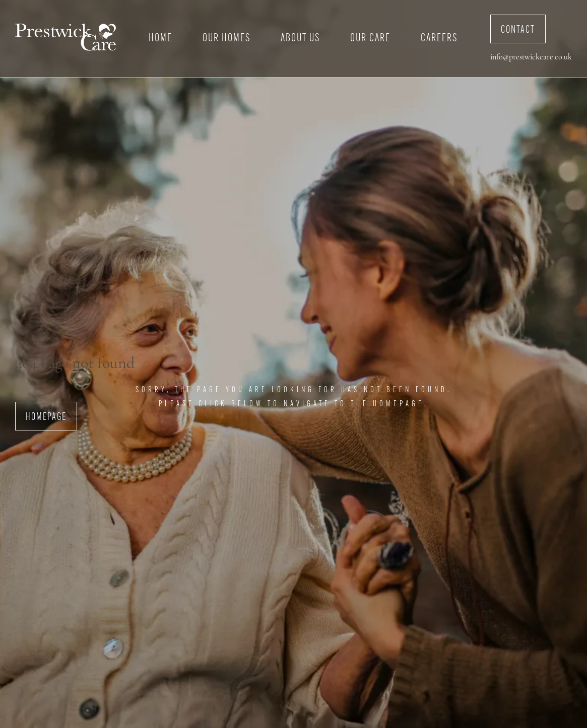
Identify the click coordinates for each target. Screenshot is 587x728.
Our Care (370, 39)
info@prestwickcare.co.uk (531, 57)
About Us (300, 39)
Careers (439, 39)
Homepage (46, 417)
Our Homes (226, 39)
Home (160, 39)
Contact (518, 30)
